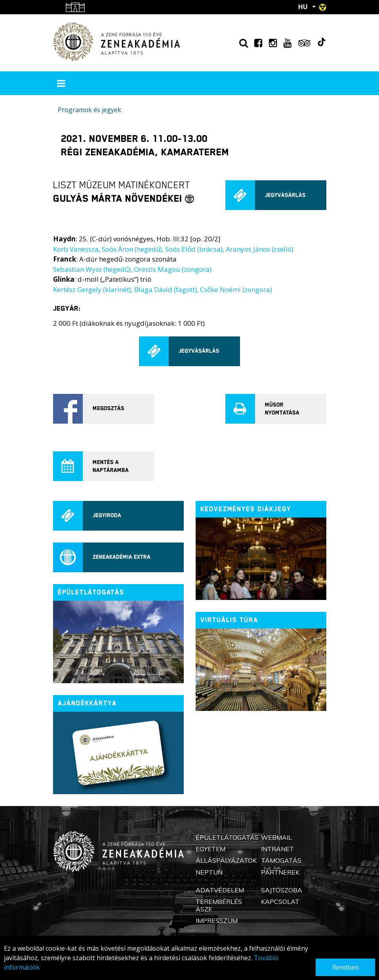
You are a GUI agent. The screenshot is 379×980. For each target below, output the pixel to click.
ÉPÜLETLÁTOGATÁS (91, 592)
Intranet (277, 849)
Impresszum (217, 921)
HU (303, 7)
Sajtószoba (282, 890)
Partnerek (280, 872)
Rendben (346, 967)
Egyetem (210, 849)
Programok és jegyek (90, 110)
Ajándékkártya (87, 703)
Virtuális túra (229, 620)
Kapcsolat (280, 902)
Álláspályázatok (226, 860)
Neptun (209, 872)
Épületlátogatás (227, 837)
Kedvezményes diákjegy (246, 509)
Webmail (276, 837)
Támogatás (281, 860)
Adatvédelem (220, 890)
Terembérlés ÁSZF (219, 905)
